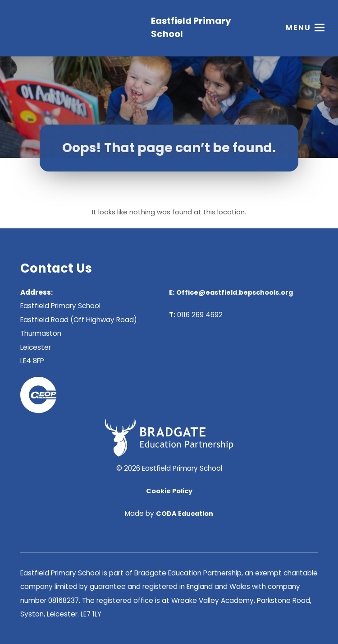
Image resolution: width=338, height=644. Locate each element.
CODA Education (185, 514)
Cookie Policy (169, 491)
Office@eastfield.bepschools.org (235, 292)
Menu (298, 29)
